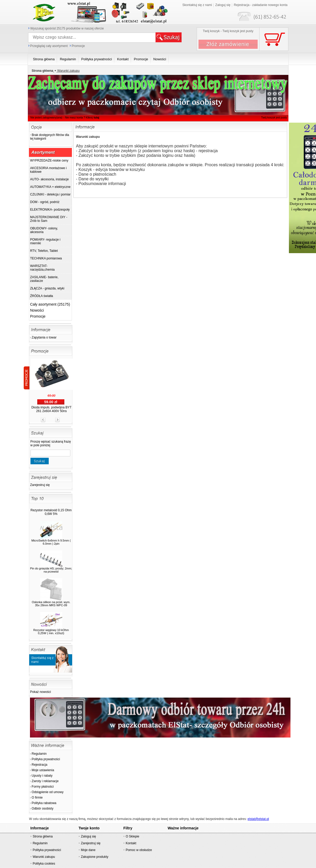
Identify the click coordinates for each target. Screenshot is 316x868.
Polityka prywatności (46, 759)
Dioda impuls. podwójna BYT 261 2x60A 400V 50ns (51, 409)
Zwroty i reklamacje (45, 781)
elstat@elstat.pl (258, 819)
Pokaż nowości (41, 692)
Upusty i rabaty (42, 776)
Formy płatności (43, 787)
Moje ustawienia (43, 770)
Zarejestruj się (40, 485)
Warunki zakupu (66, 71)
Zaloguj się (223, 5)
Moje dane (88, 850)
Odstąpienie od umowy (48, 792)
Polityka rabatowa (44, 803)
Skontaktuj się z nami (197, 5)
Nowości (37, 310)
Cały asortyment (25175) (50, 304)
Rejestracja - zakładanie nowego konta (261, 5)
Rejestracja (40, 765)
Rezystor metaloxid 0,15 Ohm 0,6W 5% (51, 512)
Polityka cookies (44, 864)
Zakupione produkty (94, 857)
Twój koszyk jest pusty (274, 118)
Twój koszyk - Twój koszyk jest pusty (228, 31)
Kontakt (131, 843)
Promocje (78, 46)
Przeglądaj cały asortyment (49, 46)
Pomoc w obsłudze (139, 850)
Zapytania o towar (44, 337)
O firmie (37, 798)
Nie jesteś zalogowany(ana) (47, 118)
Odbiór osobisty (43, 808)
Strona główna (43, 836)
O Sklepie (132, 836)
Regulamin (39, 754)
